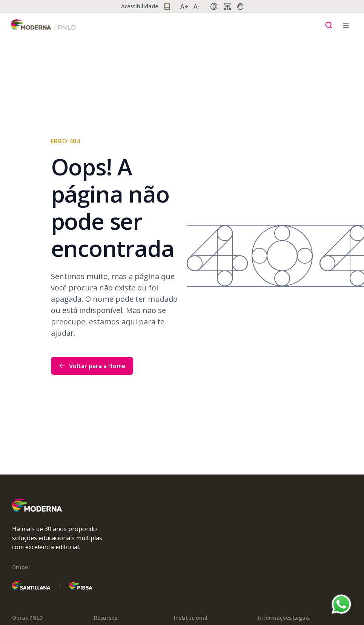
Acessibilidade (140, 6)
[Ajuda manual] (240, 6)
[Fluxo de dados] (227, 6)
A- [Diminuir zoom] (197, 6)
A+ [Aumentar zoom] (184, 6)
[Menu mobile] (346, 25)
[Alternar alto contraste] (214, 6)
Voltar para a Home (92, 366)
